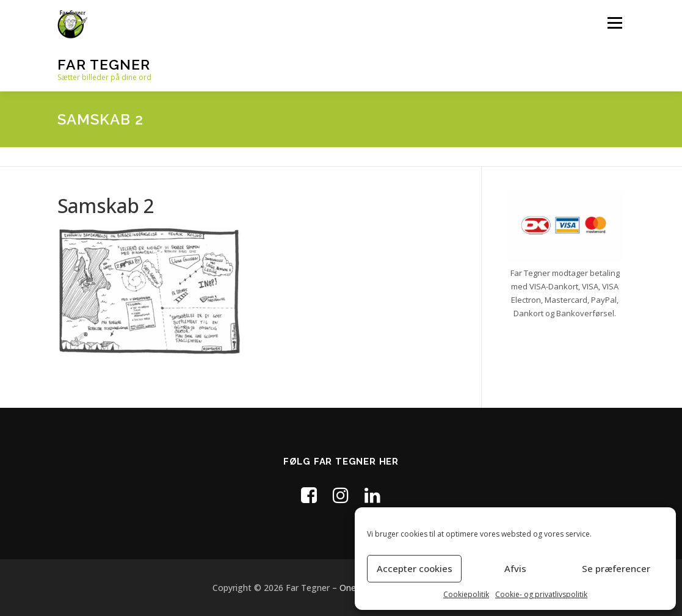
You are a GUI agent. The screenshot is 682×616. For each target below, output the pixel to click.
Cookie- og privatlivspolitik (541, 594)
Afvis (515, 568)
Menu (615, 23)
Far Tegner (104, 64)
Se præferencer (616, 568)
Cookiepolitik (466, 594)
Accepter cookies (415, 568)
